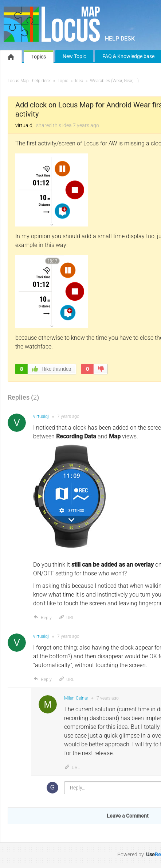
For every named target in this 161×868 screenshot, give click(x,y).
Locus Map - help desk (29, 81)
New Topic (74, 56)
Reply (42, 618)
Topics (39, 57)
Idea (79, 81)
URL (66, 618)
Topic (63, 81)
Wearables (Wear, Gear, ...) (114, 81)
